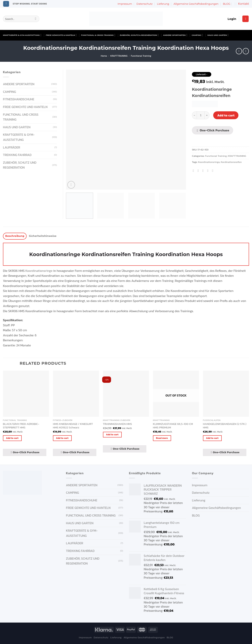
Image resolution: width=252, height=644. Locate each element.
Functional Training (141, 56)
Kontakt (242, 4)
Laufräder (12, 147)
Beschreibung (15, 236)
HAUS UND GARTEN (218, 35)
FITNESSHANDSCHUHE (19, 99)
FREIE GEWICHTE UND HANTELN (25, 107)
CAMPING (197, 35)
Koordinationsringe (209, 162)
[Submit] (36, 19)
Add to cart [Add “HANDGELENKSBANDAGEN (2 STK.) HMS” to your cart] (212, 438)
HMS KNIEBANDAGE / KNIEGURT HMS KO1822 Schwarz (73, 426)
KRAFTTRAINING (119, 56)
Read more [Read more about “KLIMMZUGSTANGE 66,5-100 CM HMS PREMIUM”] (162, 438)
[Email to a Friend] (204, 171)
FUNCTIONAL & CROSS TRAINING (98, 35)
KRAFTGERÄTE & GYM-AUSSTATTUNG (22, 35)
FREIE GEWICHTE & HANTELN (61, 35)
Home (104, 56)
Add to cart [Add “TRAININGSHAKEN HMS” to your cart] (112, 435)
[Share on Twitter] (199, 171)
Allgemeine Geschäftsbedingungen (196, 4)
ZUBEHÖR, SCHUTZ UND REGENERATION (20, 165)
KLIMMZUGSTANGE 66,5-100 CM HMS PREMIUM (173, 426)
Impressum (125, 4)
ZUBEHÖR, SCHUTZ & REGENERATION (139, 35)
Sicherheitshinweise (43, 236)
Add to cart (226, 115)
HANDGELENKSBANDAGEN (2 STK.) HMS (225, 426)
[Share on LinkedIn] (214, 171)
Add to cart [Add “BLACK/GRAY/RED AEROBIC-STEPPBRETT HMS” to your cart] (12, 438)
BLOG (227, 4)
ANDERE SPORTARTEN (175, 35)
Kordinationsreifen (231, 162)
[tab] (15, 236)
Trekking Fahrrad (17, 155)
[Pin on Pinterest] (209, 171)
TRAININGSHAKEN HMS (117, 424)
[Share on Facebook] (194, 171)
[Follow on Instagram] (6, 4)
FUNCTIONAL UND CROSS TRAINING (21, 117)
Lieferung (163, 4)
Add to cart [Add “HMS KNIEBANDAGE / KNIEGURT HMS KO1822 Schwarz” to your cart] (62, 438)
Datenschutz (145, 4)
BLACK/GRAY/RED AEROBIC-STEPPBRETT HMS (21, 426)
